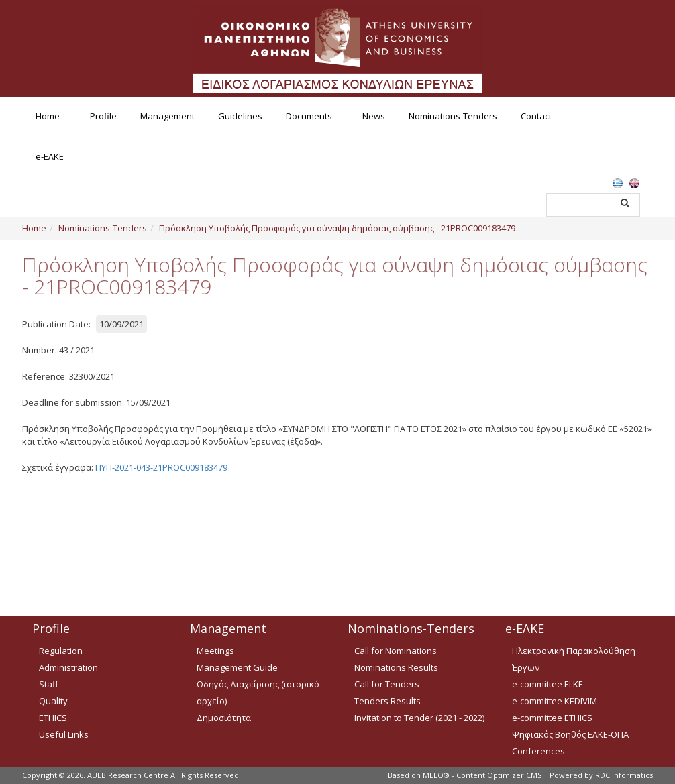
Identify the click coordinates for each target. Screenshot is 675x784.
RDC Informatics (624, 775)
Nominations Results (396, 667)
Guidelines (240, 116)
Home (48, 116)
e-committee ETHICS (552, 718)
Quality (53, 701)
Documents (309, 116)
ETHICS (53, 718)
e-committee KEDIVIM (555, 701)
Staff (49, 684)
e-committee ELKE (548, 684)
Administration (68, 667)
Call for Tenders (387, 684)
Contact (536, 116)
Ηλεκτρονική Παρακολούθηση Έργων (574, 659)
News (374, 116)
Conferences (538, 751)
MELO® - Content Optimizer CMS (482, 775)
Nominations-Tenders (453, 116)
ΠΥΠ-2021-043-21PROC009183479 (161, 467)
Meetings (215, 651)
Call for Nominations (396, 651)
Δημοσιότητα (224, 718)
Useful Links (64, 734)
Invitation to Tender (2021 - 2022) (419, 718)
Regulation (61, 651)
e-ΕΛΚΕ (50, 156)
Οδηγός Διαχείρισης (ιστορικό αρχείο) (258, 692)
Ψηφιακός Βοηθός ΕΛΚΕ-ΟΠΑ (570, 734)
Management (167, 116)
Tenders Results (387, 701)
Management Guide (237, 667)
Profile (103, 116)
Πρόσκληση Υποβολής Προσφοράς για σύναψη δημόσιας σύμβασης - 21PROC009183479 (337, 228)
